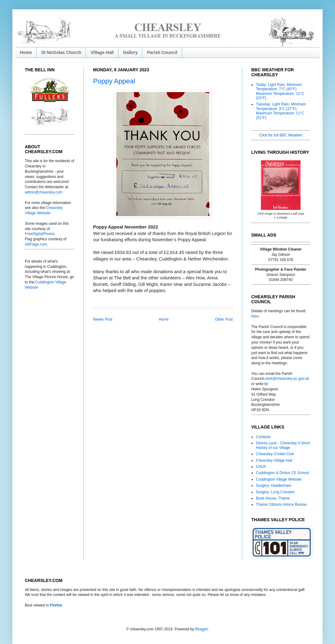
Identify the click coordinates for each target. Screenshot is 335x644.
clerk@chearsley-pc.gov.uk (287, 379)
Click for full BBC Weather (281, 135)
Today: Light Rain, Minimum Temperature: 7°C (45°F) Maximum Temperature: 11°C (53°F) (280, 91)
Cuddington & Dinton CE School (282, 473)
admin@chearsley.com (44, 192)
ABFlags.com (36, 244)
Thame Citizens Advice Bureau (281, 504)
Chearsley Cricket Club (275, 454)
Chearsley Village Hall (274, 460)
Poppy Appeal (114, 81)
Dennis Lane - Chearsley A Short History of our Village (283, 445)
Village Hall (102, 52)
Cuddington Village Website (279, 479)
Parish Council (162, 52)
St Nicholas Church (61, 52)
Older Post (224, 319)
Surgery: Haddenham (274, 486)
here (255, 316)
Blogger (201, 629)
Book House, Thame (273, 498)
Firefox (56, 605)
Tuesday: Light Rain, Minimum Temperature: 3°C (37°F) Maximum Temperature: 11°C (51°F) (281, 111)
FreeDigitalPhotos (40, 234)
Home (26, 52)
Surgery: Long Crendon (275, 492)
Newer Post (103, 319)
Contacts (263, 437)
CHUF (261, 467)
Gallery (130, 52)
